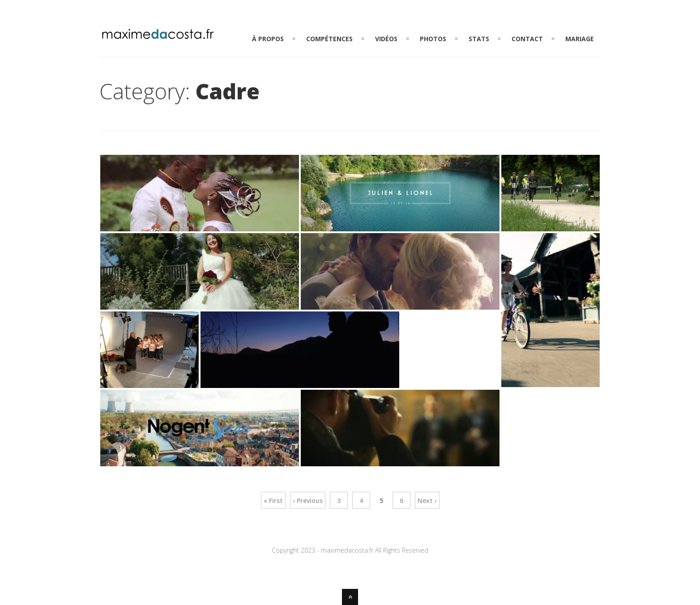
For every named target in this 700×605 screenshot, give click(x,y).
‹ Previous (308, 501)
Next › (427, 501)
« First (273, 501)
